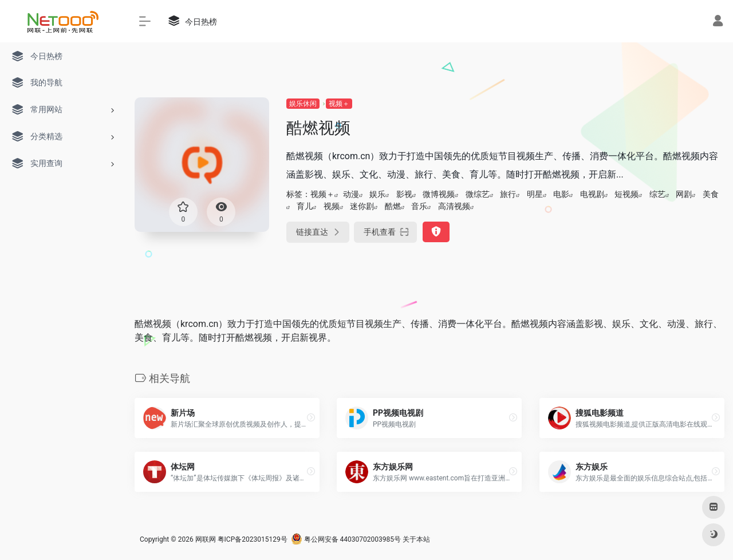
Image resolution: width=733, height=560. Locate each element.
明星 (535, 194)
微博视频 (439, 194)
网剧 (684, 194)
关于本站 (416, 539)
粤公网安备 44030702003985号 (346, 539)
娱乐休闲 (303, 104)
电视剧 (592, 194)
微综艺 (478, 194)
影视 (404, 194)
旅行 (508, 194)
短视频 (626, 194)
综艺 (657, 194)
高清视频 (454, 206)
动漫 (351, 194)
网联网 (206, 539)
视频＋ (339, 104)
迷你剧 (362, 206)
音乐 (419, 206)
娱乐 (377, 194)
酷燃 (393, 206)
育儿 (305, 206)
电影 (561, 194)
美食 (711, 194)
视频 (332, 206)
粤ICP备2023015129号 (253, 539)
